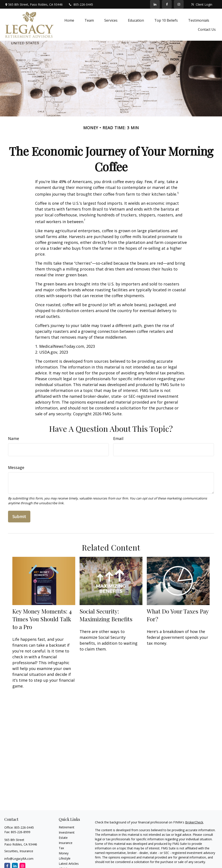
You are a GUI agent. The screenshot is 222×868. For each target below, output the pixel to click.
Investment (67, 832)
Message (16, 467)
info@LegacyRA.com (19, 859)
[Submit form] (19, 517)
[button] (69, 20)
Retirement (67, 827)
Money (64, 853)
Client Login (202, 4)
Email (118, 438)
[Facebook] (167, 4)
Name (14, 438)
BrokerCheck (194, 822)
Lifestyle (65, 858)
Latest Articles (69, 864)
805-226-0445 (81, 4)
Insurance (66, 843)
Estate (63, 838)
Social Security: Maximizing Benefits (106, 615)
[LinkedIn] (155, 4)
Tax (61, 848)
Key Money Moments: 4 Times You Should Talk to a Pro (42, 619)
